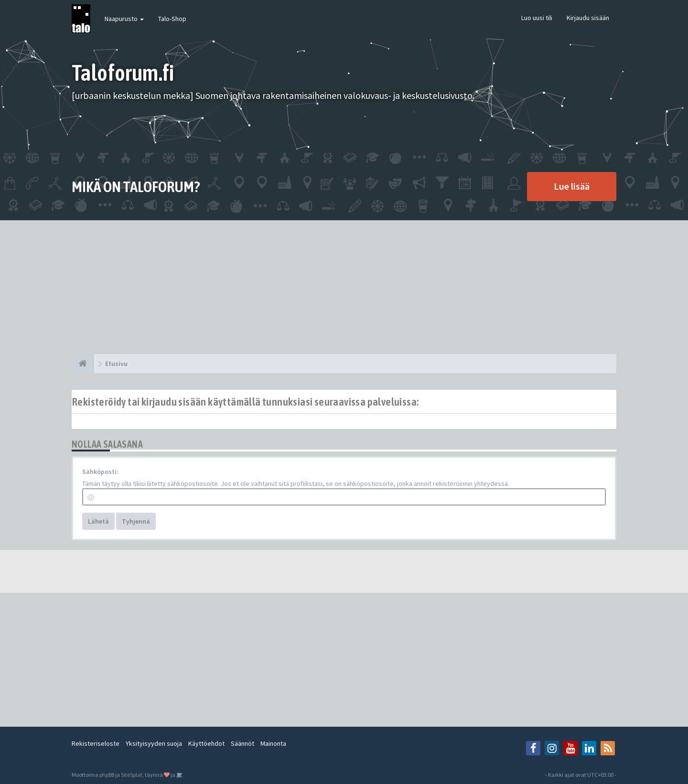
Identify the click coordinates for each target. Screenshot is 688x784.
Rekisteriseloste (96, 743)
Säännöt (242, 743)
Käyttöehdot (206, 743)
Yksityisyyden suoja (154, 743)
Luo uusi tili (537, 18)
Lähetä (98, 521)
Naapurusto (124, 19)
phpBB (107, 775)
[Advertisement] (344, 287)
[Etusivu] (83, 364)
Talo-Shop (172, 19)
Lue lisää (572, 186)
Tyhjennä (136, 521)
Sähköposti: (100, 472)
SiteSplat (132, 775)
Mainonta (273, 743)
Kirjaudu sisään (588, 18)
